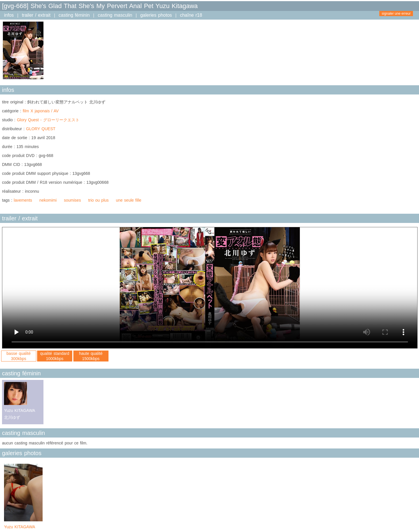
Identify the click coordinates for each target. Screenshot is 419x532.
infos (9, 15)
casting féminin (74, 15)
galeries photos (156, 15)
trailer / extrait (36, 15)
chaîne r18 (191, 15)
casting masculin (115, 15)
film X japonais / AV (41, 111)
